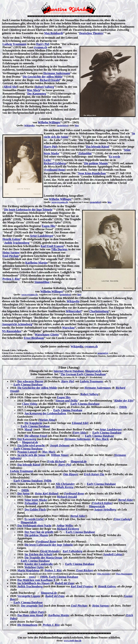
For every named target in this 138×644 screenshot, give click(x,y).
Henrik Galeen (12, 239)
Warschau (68, 328)
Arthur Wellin (65, 526)
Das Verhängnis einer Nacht (34, 526)
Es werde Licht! (34, 519)
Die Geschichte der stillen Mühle (42, 77)
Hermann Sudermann (57, 73)
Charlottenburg (99, 311)
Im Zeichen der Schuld (38, 554)
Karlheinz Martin (36, 263)
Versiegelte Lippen (29, 596)
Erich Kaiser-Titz (94, 474)
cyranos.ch (40, 47)
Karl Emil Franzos (52, 246)
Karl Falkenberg (72, 551)
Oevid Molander (50, 551)
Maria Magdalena (28, 570)
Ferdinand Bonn (55, 170)
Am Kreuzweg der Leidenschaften (45, 413)
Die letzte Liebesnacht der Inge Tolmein (28, 210)
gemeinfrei (63, 125)
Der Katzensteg (37, 94)
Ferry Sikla (80, 433)
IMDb (123, 407)
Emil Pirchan (11, 256)
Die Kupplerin (33, 423)
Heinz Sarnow (11, 252)
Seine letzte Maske (36, 500)
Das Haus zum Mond (30, 615)
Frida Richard (56, 461)
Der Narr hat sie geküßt (39, 532)
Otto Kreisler (104, 574)
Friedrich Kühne (102, 503)
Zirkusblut (85, 153)
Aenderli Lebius (113, 554)
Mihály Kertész (65, 487)
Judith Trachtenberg (17, 243)
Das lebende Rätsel (98, 147)
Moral (28, 429)
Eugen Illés (49, 226)
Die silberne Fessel (36, 436)
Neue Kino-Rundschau (92, 173)
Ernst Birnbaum (34, 338)
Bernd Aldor (126, 500)
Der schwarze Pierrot (30, 381)
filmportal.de (93, 371)
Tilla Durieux (59, 249)
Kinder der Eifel (124, 401)
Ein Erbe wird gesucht (31, 445)
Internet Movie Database (69, 371)
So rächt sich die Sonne (31, 455)
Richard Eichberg (55, 163)
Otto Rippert (70, 474)
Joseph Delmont (60, 445)
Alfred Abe (10, 87)
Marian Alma (47, 420)
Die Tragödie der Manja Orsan (43, 558)
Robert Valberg (45, 87)
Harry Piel (43, 44)
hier (77, 125)
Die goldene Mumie (96, 163)
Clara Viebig (30, 404)
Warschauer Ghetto (47, 335)
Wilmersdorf (74, 311)
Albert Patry (37, 612)
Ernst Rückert (85, 570)
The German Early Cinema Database (83, 374)
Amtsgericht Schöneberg (17, 324)
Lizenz (5, 353)
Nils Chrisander (65, 484)
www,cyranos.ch (60, 202)
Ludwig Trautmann (14, 44)
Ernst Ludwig (122, 519)
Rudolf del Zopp (65, 583)
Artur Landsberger (42, 236)
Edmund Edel (80, 423)
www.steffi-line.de (73, 641)
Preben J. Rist (11, 279)
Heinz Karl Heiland (46, 494)
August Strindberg (105, 510)
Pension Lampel (27, 452)
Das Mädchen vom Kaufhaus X (36, 580)
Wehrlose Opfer (34, 567)
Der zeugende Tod (32, 606)
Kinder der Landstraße (39, 564)
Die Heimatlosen (27, 625)
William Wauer (60, 455)
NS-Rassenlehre (12, 331)
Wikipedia (29, 125)
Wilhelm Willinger (49, 122)
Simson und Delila (67, 401)
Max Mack (33, 90)
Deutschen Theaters (91, 33)
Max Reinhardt (53, 33)
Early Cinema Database (28, 385)
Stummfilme (42, 282)
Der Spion (23, 494)
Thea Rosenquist (124, 574)
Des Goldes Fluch (35, 510)
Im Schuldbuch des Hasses (33, 583)
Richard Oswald (50, 80)
